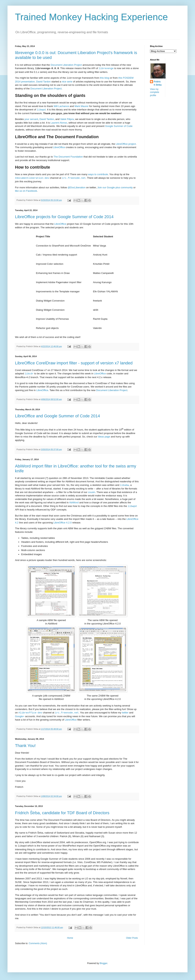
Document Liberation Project (66, 65)
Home (70, 938)
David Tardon (43, 82)
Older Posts (132, 938)
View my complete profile (155, 92)
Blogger (103, 963)
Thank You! (25, 746)
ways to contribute (98, 174)
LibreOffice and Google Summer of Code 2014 (57, 416)
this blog (105, 78)
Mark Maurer (81, 106)
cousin (91, 492)
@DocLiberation (77, 187)
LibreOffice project (126, 144)
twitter (125, 713)
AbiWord (74, 502)
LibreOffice (59, 147)
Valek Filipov (67, 119)
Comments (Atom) (38, 943)
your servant (31, 119)
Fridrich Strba (158, 83)
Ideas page (104, 437)
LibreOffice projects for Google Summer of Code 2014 (64, 217)
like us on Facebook (26, 191)
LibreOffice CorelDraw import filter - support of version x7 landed (74, 363)
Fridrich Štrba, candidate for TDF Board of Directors (62, 813)
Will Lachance (61, 106)
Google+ (20, 716)
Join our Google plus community (115, 187)
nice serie (67, 82)
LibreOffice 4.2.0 (63, 523)
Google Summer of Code (119, 126)
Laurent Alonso (59, 123)
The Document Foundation (68, 157)
